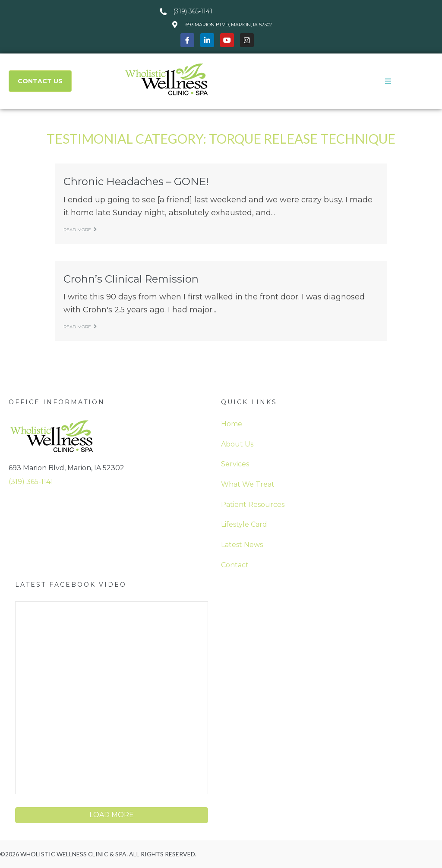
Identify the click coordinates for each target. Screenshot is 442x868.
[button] (388, 81)
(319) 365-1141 (31, 482)
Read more (80, 230)
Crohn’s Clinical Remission (131, 279)
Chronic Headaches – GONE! (136, 181)
